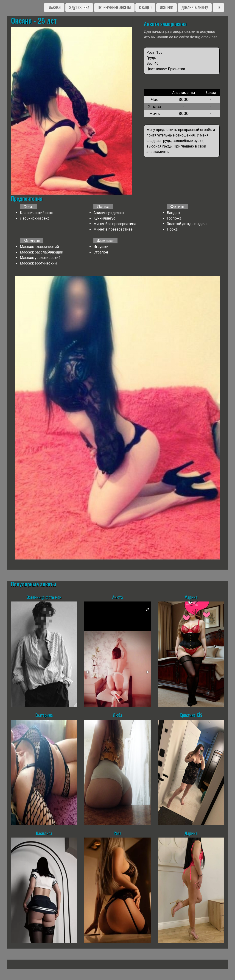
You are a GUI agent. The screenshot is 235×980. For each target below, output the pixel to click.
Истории (166, 8)
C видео (145, 8)
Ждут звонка (79, 8)
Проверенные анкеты (114, 8)
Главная (54, 8)
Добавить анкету (195, 8)
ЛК (218, 8)
